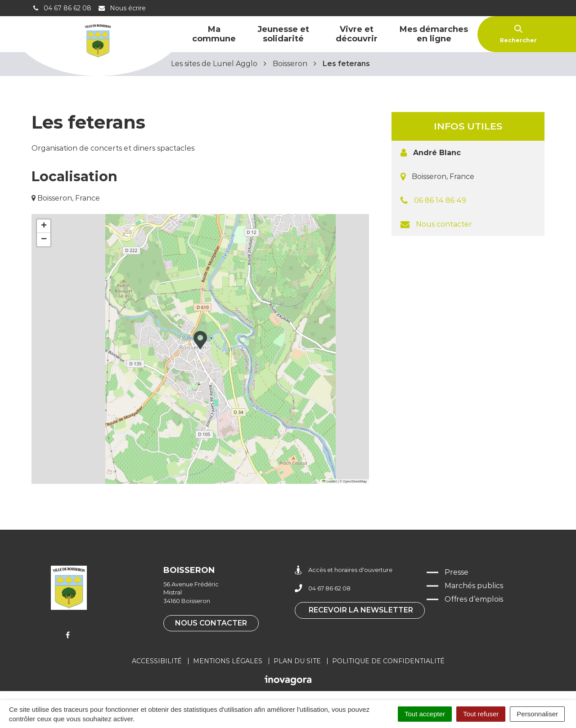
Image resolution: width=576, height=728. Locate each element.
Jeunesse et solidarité (283, 34)
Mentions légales (228, 661)
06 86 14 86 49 (440, 200)
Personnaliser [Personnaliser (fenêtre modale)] (537, 714)
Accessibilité (157, 661)
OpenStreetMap (355, 481)
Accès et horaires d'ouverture (344, 570)
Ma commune (214, 34)
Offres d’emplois (474, 599)
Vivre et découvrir (357, 34)
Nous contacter (444, 224)
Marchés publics (474, 586)
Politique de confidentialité (388, 661)
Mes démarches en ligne (434, 34)
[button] (200, 340)
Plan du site (297, 661)
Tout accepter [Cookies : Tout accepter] (425, 714)
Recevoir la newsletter (361, 610)
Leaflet (329, 481)
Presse (457, 572)
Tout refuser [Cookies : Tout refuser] (481, 714)
